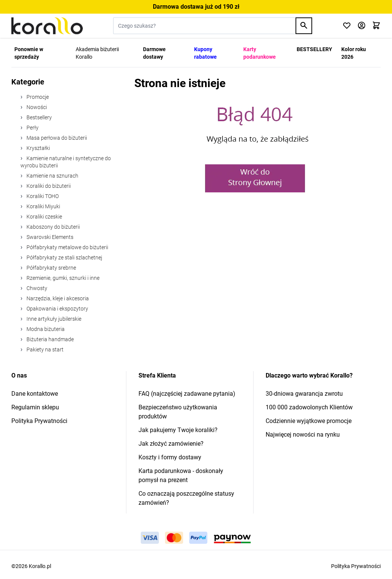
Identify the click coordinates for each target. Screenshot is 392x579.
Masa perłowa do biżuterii (56, 138)
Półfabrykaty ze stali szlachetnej (64, 258)
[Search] (304, 26)
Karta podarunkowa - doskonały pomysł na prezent (181, 475)
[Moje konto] (362, 26)
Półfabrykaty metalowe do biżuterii (67, 247)
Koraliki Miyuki (43, 206)
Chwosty (36, 288)
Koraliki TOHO (42, 196)
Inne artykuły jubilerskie (53, 319)
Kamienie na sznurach (52, 176)
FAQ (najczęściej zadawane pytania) (187, 394)
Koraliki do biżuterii (48, 186)
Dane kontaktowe (35, 394)
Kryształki (38, 148)
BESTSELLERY (314, 49)
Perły (32, 128)
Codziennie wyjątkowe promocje (309, 421)
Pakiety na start (44, 350)
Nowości (36, 107)
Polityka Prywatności (39, 421)
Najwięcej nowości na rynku (303, 435)
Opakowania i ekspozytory (57, 309)
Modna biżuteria (45, 329)
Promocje (37, 97)
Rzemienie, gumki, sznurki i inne (62, 278)
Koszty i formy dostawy (170, 457)
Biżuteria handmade (50, 339)
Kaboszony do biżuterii (53, 227)
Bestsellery (39, 117)
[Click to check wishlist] (347, 26)
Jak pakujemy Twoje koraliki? (178, 430)
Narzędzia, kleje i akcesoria (57, 298)
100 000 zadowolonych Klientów (309, 407)
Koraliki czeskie (44, 217)
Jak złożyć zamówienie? (171, 444)
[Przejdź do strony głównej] (47, 26)
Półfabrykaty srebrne (51, 268)
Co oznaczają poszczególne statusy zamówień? (186, 498)
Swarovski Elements (49, 237)
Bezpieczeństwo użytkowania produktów (178, 412)
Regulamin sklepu (35, 407)
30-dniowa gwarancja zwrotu (304, 394)
